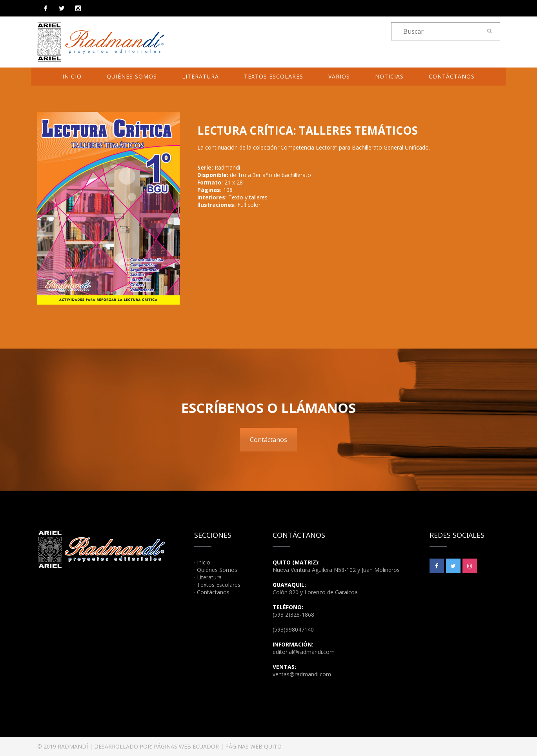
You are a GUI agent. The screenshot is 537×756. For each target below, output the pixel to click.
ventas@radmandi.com (302, 674)
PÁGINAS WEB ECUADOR (186, 746)
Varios (339, 76)
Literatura (200, 76)
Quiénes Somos (132, 76)
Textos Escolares (274, 76)
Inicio (72, 76)
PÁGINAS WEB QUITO (253, 746)
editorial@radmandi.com (304, 652)
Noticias (389, 76)
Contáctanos (452, 76)
